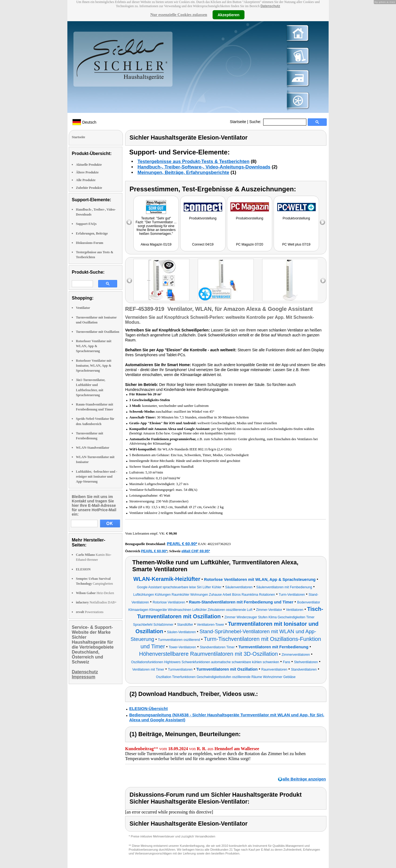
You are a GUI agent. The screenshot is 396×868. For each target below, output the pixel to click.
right (323, 281)
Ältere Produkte (87, 172)
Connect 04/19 (203, 244)
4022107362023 (219, 544)
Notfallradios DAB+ (96, 602)
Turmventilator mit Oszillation (97, 332)
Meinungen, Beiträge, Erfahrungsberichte (183, 172)
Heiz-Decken (95, 593)
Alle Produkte (86, 180)
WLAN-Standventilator (93, 448)
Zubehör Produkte (89, 188)
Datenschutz (270, 6)
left (129, 281)
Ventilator (83, 308)
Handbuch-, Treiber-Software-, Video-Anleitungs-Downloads (204, 167)
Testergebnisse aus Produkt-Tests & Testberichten (193, 161)
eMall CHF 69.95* (196, 551)
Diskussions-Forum (90, 243)
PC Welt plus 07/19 (296, 244)
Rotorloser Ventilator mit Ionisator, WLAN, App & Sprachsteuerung (94, 366)
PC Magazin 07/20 (250, 244)
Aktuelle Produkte (89, 165)
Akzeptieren (228, 15)
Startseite (238, 122)
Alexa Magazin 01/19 (156, 244)
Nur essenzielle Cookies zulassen (179, 15)
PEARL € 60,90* (182, 544)
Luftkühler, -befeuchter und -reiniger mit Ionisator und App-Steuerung (97, 477)
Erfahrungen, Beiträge (92, 233)
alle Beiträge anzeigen (304, 779)
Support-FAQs (86, 224)
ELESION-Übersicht (148, 708)
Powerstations (90, 612)
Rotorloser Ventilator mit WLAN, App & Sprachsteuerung (94, 346)
